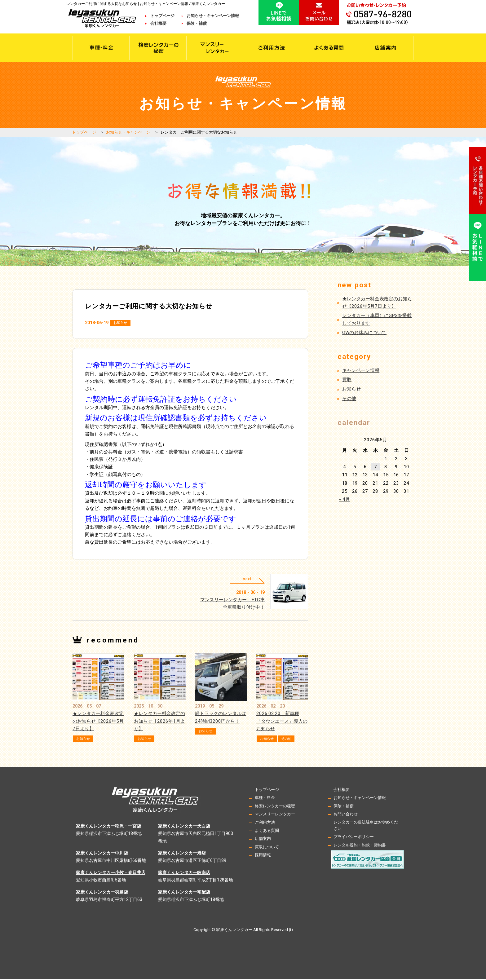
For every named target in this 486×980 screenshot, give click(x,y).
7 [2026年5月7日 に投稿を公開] (376, 467)
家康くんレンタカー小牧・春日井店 (111, 873)
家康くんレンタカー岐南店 (184, 873)
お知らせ (122, 323)
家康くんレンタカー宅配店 (186, 893)
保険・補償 (197, 23)
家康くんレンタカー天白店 (184, 827)
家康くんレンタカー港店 (182, 854)
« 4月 (345, 499)
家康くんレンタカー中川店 (102, 854)
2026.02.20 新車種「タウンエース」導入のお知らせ (282, 722)
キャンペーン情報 (361, 370)
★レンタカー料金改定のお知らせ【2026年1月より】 (159, 722)
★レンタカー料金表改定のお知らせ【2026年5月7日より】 (98, 722)
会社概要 (162, 23)
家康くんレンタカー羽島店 (102, 893)
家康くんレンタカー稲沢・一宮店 (108, 827)
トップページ (162, 16)
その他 (292, 740)
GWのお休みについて (364, 333)
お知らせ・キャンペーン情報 (213, 16)
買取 (347, 380)
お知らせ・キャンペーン (128, 132)
